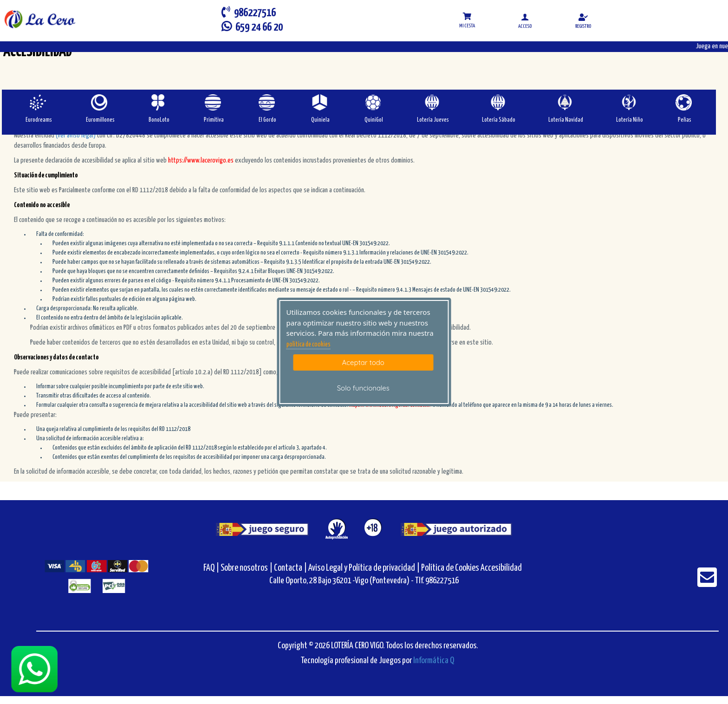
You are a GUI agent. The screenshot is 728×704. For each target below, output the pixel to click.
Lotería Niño (630, 120)
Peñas (685, 120)
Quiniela (320, 120)
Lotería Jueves (433, 120)
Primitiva (214, 120)
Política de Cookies (450, 568)
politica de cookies (309, 345)
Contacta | (290, 568)
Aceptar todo (363, 362)
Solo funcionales (363, 388)
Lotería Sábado (499, 120)
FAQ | (212, 568)
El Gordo (267, 120)
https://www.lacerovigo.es (201, 160)
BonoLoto (159, 120)
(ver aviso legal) (76, 135)
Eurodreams (39, 120)
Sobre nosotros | (247, 568)
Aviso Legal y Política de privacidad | (365, 568)
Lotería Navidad (566, 120)
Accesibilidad (501, 568)
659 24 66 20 (252, 27)
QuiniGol (374, 120)
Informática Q (434, 661)
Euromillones (100, 120)
